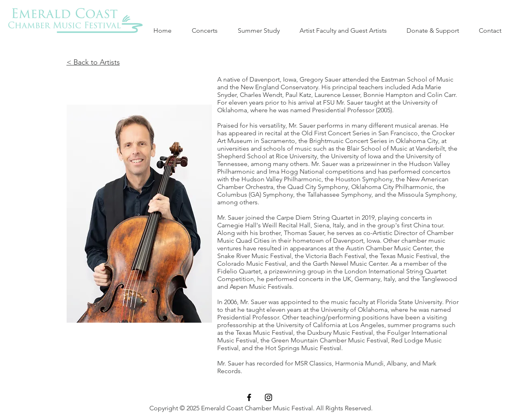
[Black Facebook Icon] (249, 397)
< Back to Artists (93, 62)
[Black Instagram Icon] (268, 397)
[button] (263, 30)
